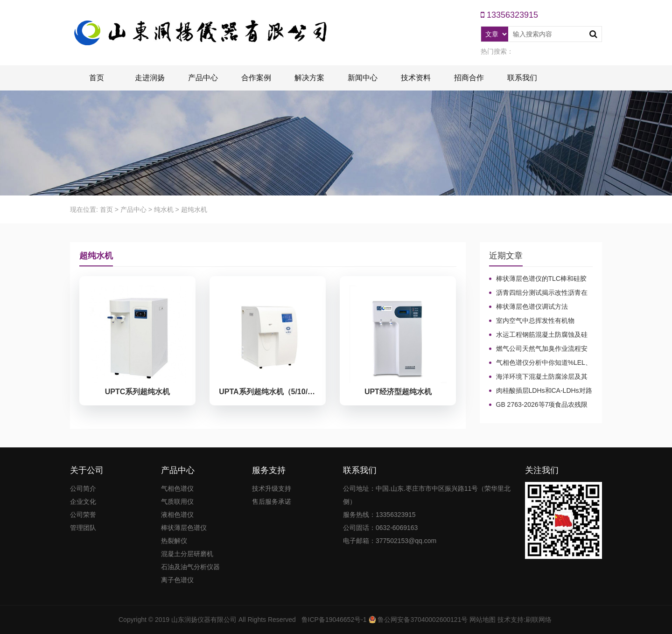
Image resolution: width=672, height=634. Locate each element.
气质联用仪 (177, 502)
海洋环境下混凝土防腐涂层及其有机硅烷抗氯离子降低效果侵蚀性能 (538, 377)
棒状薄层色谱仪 (184, 528)
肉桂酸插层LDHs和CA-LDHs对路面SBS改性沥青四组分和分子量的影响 (541, 391)
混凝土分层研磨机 (187, 554)
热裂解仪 (174, 541)
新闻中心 (363, 78)
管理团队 (83, 528)
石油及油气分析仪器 (190, 567)
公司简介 (83, 488)
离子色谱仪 (177, 580)
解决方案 (309, 78)
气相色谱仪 (177, 488)
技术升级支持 (272, 488)
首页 (97, 78)
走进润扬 (150, 78)
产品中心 (203, 78)
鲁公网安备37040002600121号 (422, 620)
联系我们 (522, 78)
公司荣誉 (83, 515)
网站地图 (483, 620)
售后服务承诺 (272, 502)
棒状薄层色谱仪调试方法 (532, 307)
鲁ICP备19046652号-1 (334, 620)
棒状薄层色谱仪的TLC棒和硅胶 (541, 279)
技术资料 (416, 78)
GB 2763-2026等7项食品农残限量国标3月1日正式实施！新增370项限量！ (541, 405)
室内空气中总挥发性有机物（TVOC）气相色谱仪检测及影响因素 (541, 321)
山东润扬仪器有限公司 (204, 620)
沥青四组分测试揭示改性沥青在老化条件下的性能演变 (538, 293)
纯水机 (164, 209)
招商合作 (469, 78)
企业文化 (83, 502)
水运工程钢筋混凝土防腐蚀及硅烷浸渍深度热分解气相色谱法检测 (538, 335)
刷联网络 (539, 620)
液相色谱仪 (177, 515)
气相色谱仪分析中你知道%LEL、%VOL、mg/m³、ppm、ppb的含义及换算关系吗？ (540, 363)
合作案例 (256, 78)
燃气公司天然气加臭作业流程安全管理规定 (538, 349)
